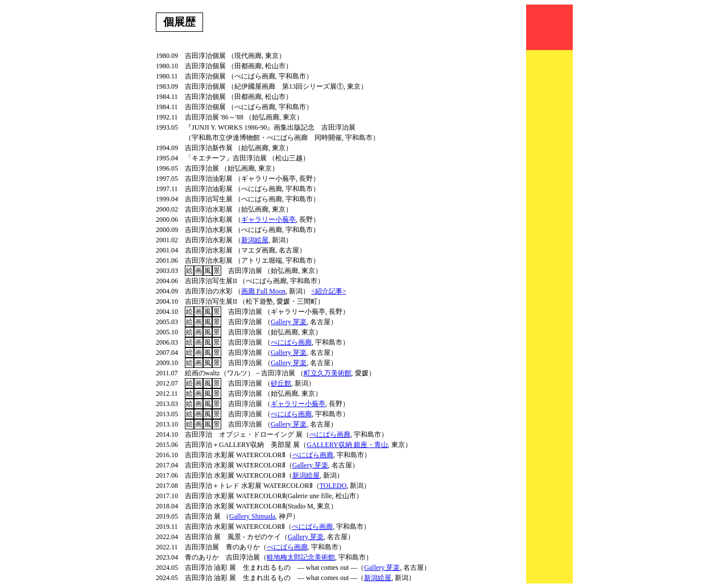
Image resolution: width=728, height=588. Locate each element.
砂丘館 (281, 383)
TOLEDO (333, 486)
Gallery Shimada (252, 516)
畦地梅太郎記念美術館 (301, 557)
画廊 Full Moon (263, 291)
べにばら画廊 (291, 342)
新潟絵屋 (255, 240)
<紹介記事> (329, 291)
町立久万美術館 (328, 373)
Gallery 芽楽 (289, 322)
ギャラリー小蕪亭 (268, 220)
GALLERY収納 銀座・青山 (347, 445)
